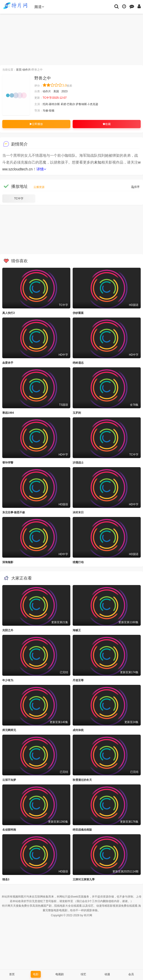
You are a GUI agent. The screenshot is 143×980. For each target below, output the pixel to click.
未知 (98, 162)
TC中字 (19, 199)
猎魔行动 (78, 562)
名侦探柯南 (9, 830)
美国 (56, 91)
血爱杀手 (8, 363)
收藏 (107, 124)
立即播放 (36, 124)
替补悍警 (8, 463)
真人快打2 (9, 313)
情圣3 (6, 879)
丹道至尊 (78, 680)
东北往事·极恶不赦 (14, 512)
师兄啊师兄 (9, 730)
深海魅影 (8, 562)
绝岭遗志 (78, 363)
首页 (19, 70)
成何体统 (78, 730)
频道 (39, 7)
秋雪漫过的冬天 (82, 780)
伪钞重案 (78, 313)
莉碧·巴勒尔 (68, 104)
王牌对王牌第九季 (84, 879)
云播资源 (39, 187)
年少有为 (8, 680)
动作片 (27, 70)
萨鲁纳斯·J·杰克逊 (87, 104)
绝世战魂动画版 (82, 830)
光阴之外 (8, 630)
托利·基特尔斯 (51, 104)
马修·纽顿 (48, 111)
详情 (41, 169)
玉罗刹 (77, 413)
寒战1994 (8, 413)
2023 (65, 91)
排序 (135, 187)
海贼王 (77, 630)
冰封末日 (78, 512)
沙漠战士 (78, 463)
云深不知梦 (9, 780)
